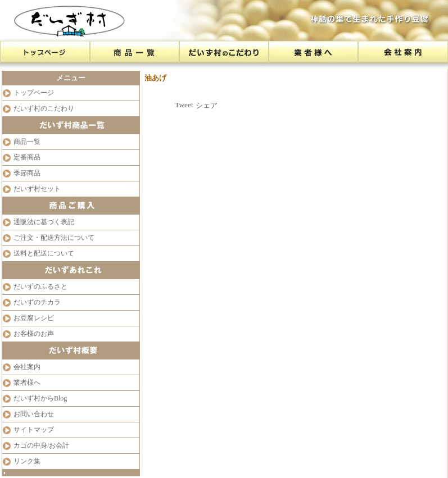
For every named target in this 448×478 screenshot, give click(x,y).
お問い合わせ (34, 414)
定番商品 (27, 157)
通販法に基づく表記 (44, 222)
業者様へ (27, 383)
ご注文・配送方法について (54, 238)
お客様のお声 (34, 334)
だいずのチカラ (37, 302)
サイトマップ (34, 430)
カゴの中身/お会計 (41, 445)
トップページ (34, 93)
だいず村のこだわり (44, 108)
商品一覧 (27, 142)
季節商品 (27, 173)
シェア (207, 105)
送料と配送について (44, 253)
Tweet (184, 105)
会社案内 (27, 367)
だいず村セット (37, 189)
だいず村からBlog (40, 398)
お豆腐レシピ (34, 318)
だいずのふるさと (40, 286)
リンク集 (27, 461)
